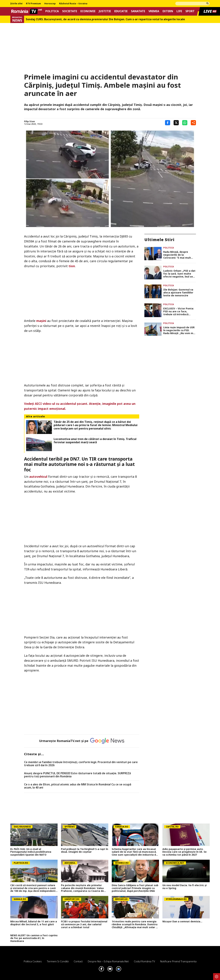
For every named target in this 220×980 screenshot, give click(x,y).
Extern (168, 11)
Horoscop (50, 4)
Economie (88, 11)
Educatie (121, 11)
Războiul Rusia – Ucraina (73, 4)
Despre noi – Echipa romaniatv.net (108, 961)
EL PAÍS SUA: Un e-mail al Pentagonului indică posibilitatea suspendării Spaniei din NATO (31, 852)
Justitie (105, 11)
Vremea (154, 11)
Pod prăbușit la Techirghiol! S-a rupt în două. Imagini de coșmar (85, 851)
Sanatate (138, 11)
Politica (52, 11)
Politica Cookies (33, 961)
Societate (70, 11)
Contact (78, 961)
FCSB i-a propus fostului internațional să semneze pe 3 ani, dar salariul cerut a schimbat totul (84, 924)
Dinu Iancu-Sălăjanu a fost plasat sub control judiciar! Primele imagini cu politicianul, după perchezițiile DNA (135, 888)
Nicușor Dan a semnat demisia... (182, 922)
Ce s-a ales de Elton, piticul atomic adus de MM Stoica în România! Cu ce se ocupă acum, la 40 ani (78, 786)
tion (72, 266)
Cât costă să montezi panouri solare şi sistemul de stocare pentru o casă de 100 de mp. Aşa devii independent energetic (33, 888)
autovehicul (38, 477)
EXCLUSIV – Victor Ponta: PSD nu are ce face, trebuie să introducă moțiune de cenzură (179, 311)
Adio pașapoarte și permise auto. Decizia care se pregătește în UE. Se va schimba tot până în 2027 (185, 852)
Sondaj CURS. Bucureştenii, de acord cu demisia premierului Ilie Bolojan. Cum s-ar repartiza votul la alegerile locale (105, 19)
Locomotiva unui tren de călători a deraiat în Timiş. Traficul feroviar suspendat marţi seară (95, 441)
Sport (190, 11)
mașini (41, 321)
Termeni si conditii (58, 961)
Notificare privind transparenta (178, 961)
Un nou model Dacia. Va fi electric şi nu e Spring (185, 887)
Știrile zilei (16, 4)
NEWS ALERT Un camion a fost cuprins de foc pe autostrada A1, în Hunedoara (34, 938)
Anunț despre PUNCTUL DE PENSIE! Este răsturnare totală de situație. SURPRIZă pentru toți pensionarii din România (77, 775)
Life (179, 11)
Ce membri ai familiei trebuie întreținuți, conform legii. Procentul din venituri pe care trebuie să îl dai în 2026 (81, 764)
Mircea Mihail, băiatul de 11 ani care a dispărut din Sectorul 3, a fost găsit (34, 923)
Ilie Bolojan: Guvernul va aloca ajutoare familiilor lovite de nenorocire (178, 293)
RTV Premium (33, 4)
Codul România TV (144, 961)
